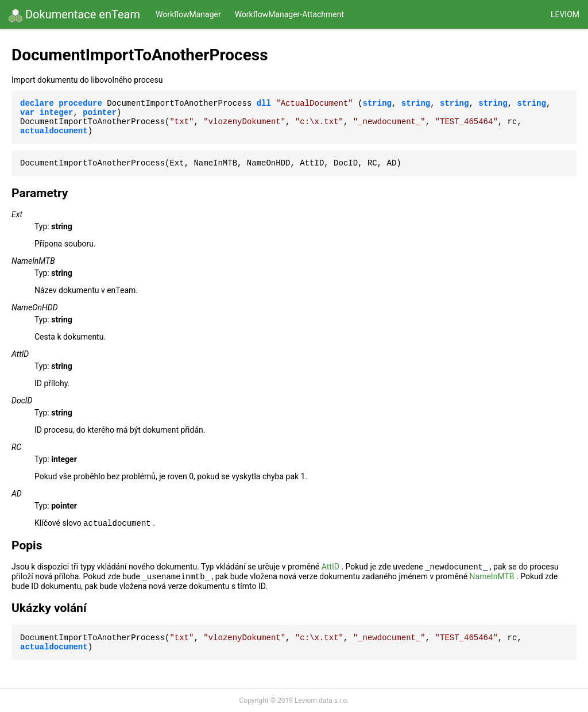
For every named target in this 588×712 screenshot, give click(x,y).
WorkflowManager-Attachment (289, 14)
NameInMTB (492, 576)
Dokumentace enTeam (74, 15)
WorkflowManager (188, 14)
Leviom (565, 14)
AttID (330, 567)
